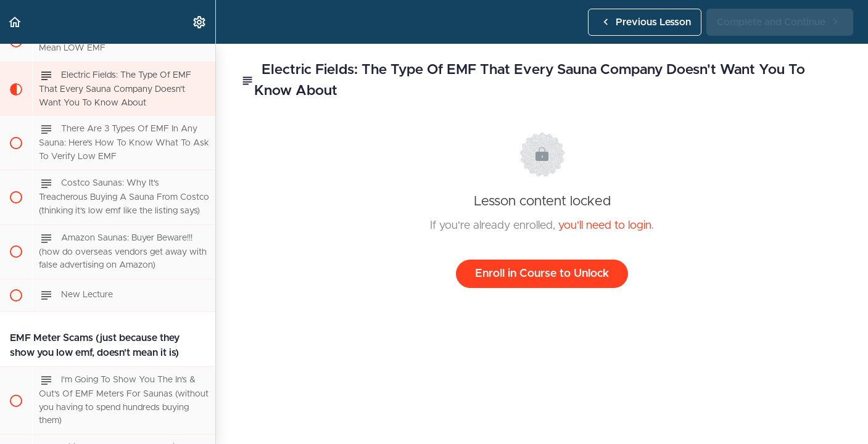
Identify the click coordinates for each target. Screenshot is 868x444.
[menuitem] (200, 22)
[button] (15, 22)
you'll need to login (605, 226)
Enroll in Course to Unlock (542, 274)
